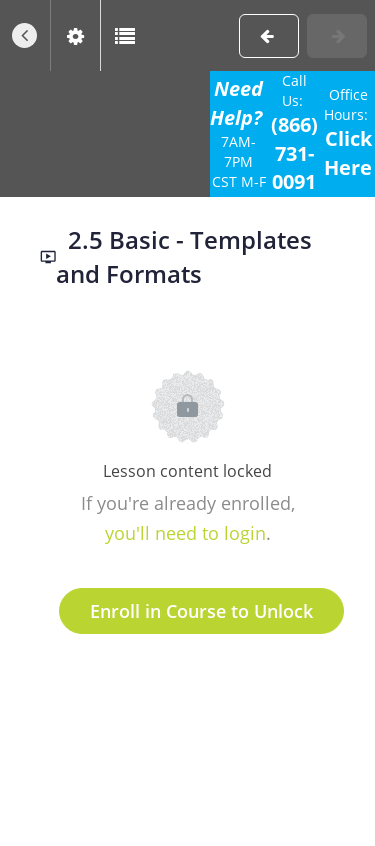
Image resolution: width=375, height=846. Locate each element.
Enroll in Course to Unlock (201, 611)
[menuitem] (75, 35)
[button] (25, 35)
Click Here (348, 153)
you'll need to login (185, 533)
